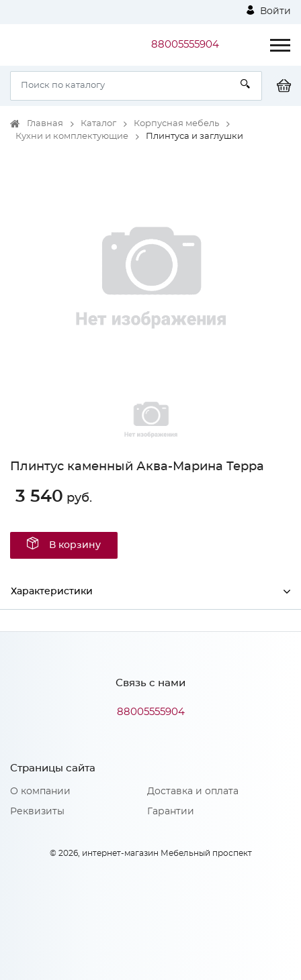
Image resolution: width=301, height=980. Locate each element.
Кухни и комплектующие (72, 137)
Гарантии (171, 812)
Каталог (98, 124)
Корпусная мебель (176, 124)
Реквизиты (37, 812)
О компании (40, 792)
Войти (269, 11)
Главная (45, 124)
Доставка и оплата (193, 792)
